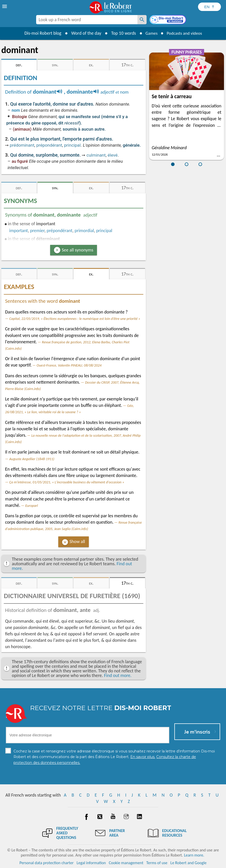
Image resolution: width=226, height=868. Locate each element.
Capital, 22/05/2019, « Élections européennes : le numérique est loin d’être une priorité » (75, 319)
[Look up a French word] (142, 20)
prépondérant (49, 145)
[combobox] (87, 20)
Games (150, 33)
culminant (96, 155)
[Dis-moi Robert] (168, 20)
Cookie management (126, 863)
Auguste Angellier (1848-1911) (32, 459)
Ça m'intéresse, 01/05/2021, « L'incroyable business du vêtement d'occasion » (67, 482)
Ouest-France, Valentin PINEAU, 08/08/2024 (69, 365)
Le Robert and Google (189, 863)
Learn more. (194, 855)
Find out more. (118, 675)
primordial (84, 231)
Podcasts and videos (185, 33)
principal (72, 145)
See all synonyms (78, 250)
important (19, 231)
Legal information (91, 863)
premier (37, 231)
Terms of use (157, 863)
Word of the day (84, 33)
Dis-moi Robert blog (41, 33)
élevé (113, 155)
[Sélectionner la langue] (209, 7)
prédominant (22, 145)
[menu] (5, 6)
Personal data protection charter (47, 863)
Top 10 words (121, 33)
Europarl (32, 506)
